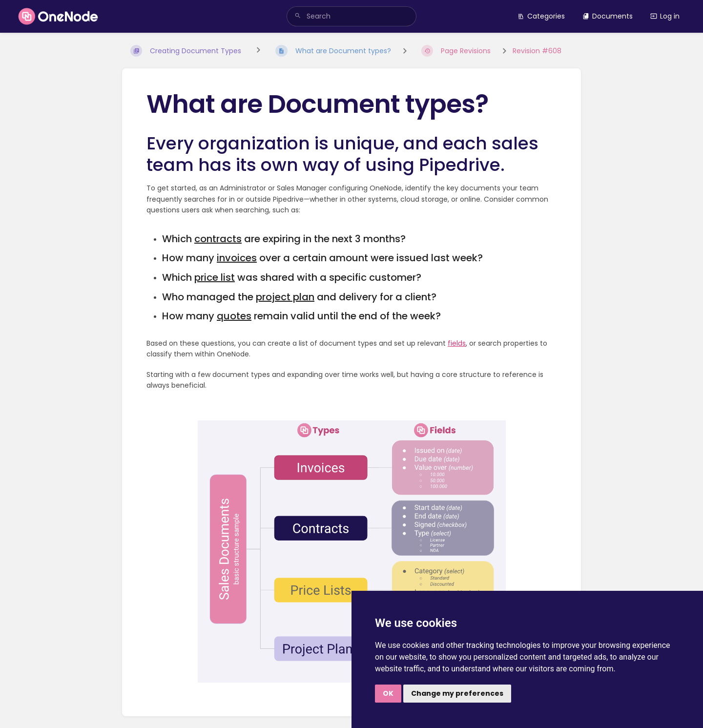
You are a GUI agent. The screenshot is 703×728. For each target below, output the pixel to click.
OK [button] (388, 693)
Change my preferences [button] (457, 693)
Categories (541, 16)
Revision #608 (537, 51)
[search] (351, 16)
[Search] (298, 16)
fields (457, 343)
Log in (665, 16)
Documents (608, 16)
